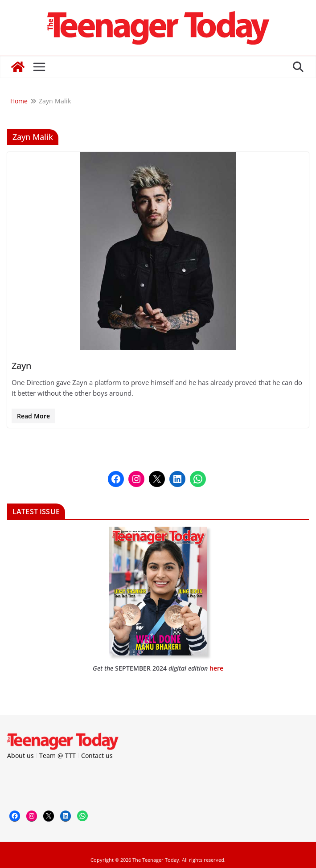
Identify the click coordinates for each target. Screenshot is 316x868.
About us (21, 755)
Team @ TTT (57, 755)
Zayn (21, 366)
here (216, 668)
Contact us (97, 755)
